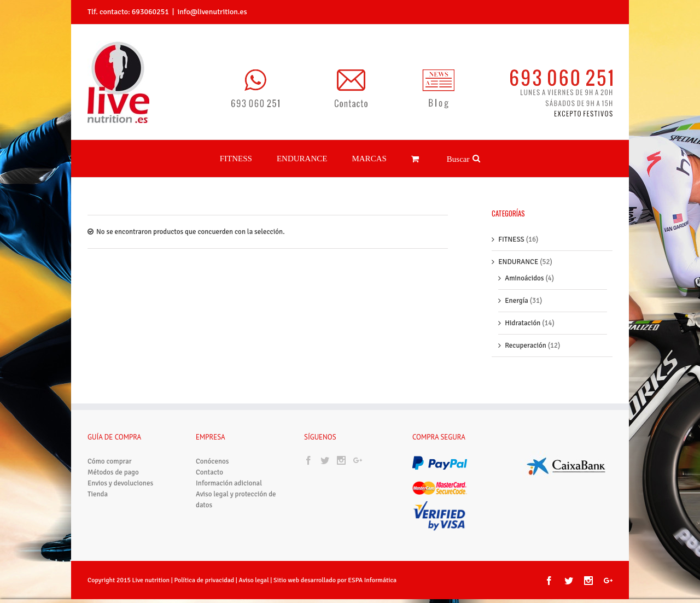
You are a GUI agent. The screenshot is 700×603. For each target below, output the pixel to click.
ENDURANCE (518, 249)
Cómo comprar (110, 448)
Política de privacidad (204, 567)
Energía (517, 288)
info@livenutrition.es (212, 12)
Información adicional (229, 470)
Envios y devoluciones (120, 470)
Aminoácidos (524, 265)
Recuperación (526, 332)
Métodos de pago (113, 459)
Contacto (209, 459)
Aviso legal (255, 567)
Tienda (98, 481)
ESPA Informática (372, 567)
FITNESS (511, 226)
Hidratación (523, 310)
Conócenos (212, 448)
